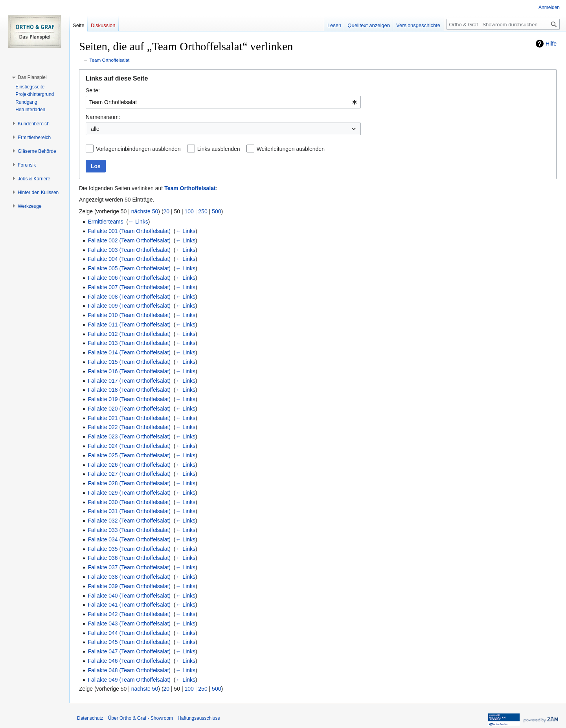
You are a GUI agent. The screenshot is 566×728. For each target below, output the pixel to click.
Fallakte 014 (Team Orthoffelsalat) (129, 352)
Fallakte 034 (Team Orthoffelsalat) (129, 539)
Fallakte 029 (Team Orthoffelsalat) (129, 493)
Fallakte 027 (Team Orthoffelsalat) (129, 474)
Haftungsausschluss (199, 718)
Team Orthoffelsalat (110, 60)
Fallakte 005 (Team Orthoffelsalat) (129, 268)
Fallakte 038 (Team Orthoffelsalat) (129, 577)
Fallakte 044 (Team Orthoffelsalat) (129, 633)
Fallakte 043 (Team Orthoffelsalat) (129, 623)
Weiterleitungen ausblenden (291, 149)
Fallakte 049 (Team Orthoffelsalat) (129, 680)
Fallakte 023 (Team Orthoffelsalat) (129, 436)
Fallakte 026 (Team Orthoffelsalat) (129, 465)
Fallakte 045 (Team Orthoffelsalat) (129, 642)
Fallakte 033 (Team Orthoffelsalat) (129, 530)
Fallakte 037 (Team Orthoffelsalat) (129, 567)
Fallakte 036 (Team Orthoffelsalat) (129, 558)
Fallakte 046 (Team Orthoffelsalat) (129, 661)
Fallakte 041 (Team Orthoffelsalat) (129, 605)
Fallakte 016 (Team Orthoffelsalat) (129, 371)
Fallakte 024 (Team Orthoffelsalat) (129, 446)
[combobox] (223, 102)
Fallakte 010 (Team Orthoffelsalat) (129, 315)
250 (203, 211)
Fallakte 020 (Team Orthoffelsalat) (129, 409)
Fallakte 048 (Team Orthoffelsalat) (129, 670)
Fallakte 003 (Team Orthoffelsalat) (129, 250)
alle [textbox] (95, 129)
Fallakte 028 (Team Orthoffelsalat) (129, 483)
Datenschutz (90, 718)
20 (167, 211)
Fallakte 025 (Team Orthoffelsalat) (129, 455)
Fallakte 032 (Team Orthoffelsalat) (129, 521)
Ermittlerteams (105, 222)
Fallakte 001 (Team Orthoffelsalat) (129, 231)
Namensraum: (103, 117)
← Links (138, 222)
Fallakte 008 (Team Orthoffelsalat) (129, 297)
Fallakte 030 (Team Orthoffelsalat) (129, 502)
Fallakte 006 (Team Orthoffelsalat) (129, 278)
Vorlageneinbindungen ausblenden (138, 149)
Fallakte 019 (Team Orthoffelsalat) (129, 399)
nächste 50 (145, 211)
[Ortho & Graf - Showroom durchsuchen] (503, 24)
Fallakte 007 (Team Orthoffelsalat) (129, 287)
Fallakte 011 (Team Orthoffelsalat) (129, 325)
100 (189, 211)
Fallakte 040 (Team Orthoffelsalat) (129, 596)
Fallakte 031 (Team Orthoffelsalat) (129, 511)
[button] (32, 77)
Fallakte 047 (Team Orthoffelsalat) (129, 651)
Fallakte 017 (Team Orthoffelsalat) (129, 381)
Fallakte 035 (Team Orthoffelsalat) (129, 549)
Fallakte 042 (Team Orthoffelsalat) (129, 614)
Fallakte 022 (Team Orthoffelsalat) (129, 427)
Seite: (93, 90)
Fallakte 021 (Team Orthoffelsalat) (129, 418)
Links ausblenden (219, 149)
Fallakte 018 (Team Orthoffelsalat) (129, 390)
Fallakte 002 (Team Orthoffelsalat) (129, 240)
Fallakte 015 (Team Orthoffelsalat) (129, 362)
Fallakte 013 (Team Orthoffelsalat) (129, 343)
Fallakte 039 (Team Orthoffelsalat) (129, 586)
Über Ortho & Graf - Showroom (141, 718)
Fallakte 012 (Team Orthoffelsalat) (129, 334)
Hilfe (551, 44)
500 (216, 211)
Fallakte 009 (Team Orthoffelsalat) (129, 306)
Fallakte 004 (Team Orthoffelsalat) (129, 259)
